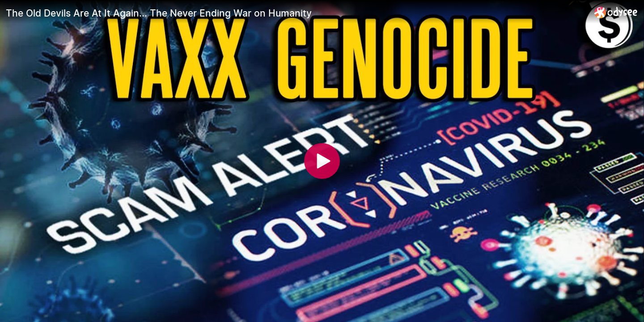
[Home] (616, 12)
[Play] (322, 161)
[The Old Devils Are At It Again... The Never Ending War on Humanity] (297, 13)
